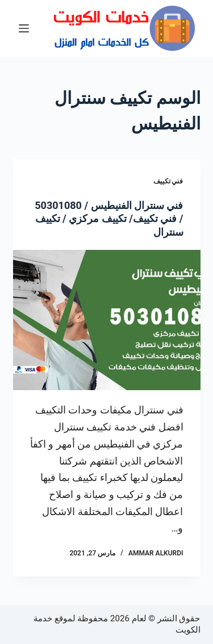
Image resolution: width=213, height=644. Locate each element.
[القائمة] (24, 28)
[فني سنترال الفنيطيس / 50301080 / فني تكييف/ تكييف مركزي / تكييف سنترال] (107, 320)
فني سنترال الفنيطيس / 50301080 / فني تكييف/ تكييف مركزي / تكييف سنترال (109, 219)
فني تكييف (168, 181)
